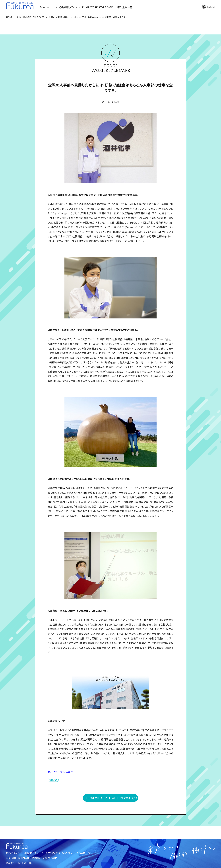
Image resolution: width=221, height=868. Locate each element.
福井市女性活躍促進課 (29, 858)
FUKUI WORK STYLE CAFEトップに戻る (108, 798)
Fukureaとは (47, 7)
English (210, 7)
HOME (9, 17)
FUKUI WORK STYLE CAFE (97, 7)
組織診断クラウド (68, 7)
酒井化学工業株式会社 (60, 772)
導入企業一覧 (125, 7)
